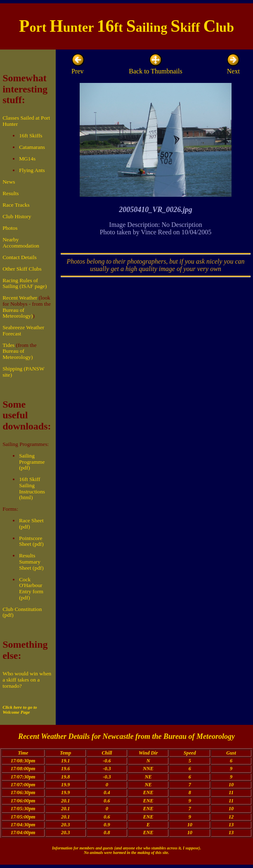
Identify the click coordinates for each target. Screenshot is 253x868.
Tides (8, 345)
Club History (17, 216)
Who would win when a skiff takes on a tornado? (27, 679)
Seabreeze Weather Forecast (23, 330)
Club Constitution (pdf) (22, 612)
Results (11, 193)
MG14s (27, 159)
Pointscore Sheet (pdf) (31, 541)
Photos (10, 228)
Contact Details (20, 257)
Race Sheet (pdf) (31, 524)
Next (233, 68)
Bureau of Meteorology (199, 736)
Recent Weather (20, 298)
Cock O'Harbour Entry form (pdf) (31, 588)
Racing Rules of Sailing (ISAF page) (25, 283)
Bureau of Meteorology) (18, 313)
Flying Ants (32, 170)
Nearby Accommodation (21, 243)
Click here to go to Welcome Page (20, 710)
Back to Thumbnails (155, 68)
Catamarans (32, 147)
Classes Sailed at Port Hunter (26, 121)
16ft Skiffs (31, 136)
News (9, 182)
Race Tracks (16, 205)
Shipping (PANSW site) (23, 372)
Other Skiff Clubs (22, 269)
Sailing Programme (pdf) (32, 462)
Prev (78, 68)
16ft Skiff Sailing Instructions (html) (32, 488)
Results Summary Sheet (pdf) (31, 561)
